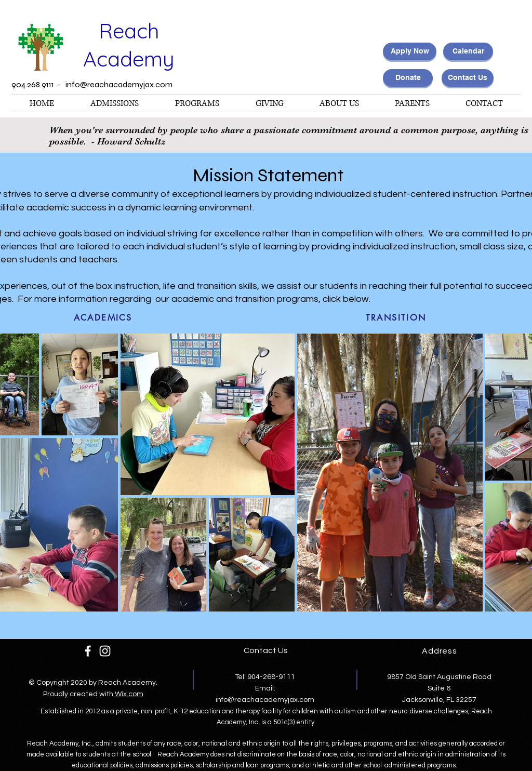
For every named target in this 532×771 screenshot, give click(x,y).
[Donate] (408, 78)
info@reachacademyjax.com (119, 84)
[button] (197, 103)
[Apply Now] (410, 51)
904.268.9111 (34, 84)
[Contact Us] (468, 78)
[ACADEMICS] (103, 317)
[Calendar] (468, 51)
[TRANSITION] (396, 317)
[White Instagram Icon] (105, 651)
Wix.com (129, 694)
